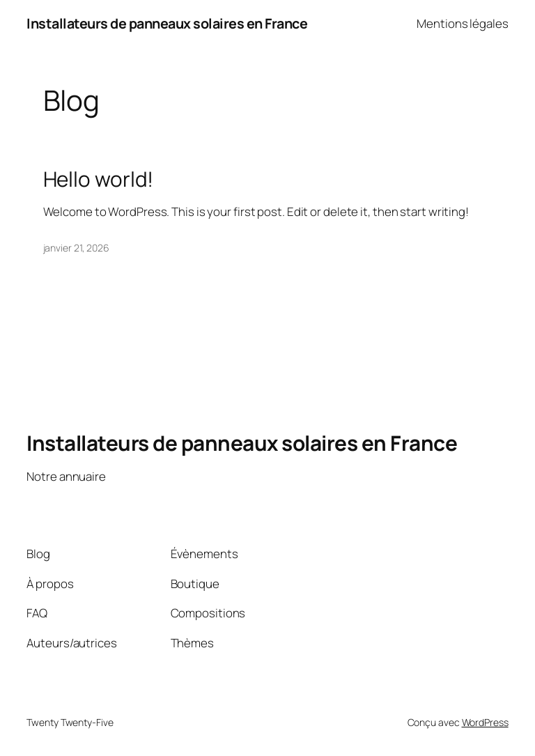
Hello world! (99, 179)
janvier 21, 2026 (76, 248)
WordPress (485, 722)
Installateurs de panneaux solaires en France (167, 23)
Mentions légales (462, 23)
